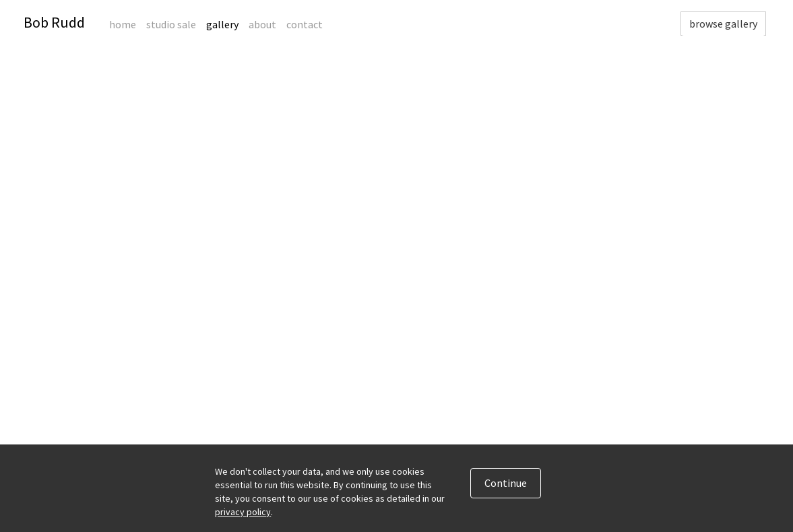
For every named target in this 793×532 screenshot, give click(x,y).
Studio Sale (171, 24)
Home (123, 24)
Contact (305, 24)
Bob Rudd (54, 22)
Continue (506, 483)
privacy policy (243, 512)
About (262, 24)
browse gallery (723, 24)
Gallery (222, 24)
